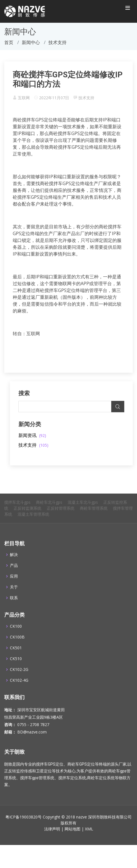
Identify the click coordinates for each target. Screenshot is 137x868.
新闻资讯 (32, 435)
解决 (14, 562)
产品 (14, 573)
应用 (14, 584)
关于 (14, 594)
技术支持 (86, 98)
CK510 (16, 666)
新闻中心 (31, 42)
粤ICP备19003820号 (23, 824)
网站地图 (72, 836)
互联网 (24, 98)
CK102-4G (19, 687)
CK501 (16, 655)
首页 (9, 42)
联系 (14, 605)
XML (89, 836)
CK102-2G (19, 677)
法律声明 (52, 836)
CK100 (16, 633)
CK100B (17, 644)
